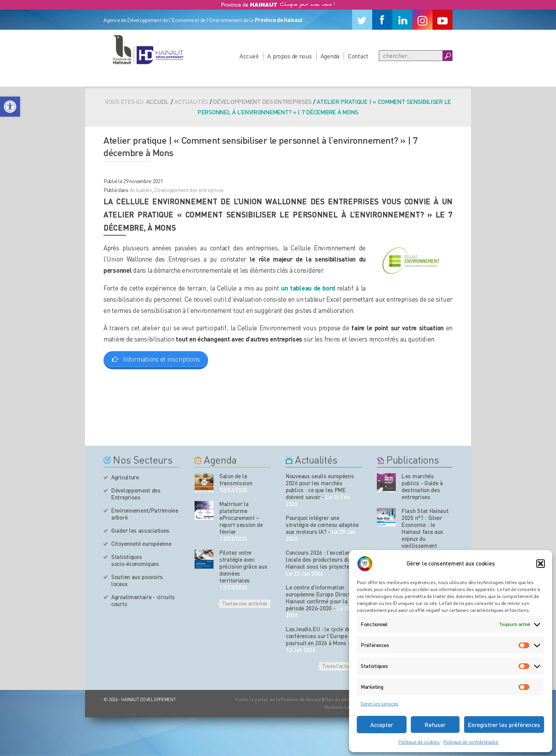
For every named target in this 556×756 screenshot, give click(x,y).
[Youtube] (442, 20)
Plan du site (336, 699)
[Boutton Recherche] (447, 56)
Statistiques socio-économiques (135, 560)
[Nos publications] (386, 483)
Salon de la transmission (236, 479)
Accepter (382, 725)
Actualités (141, 190)
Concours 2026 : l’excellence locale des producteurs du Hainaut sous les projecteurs (322, 559)
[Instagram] (422, 20)
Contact (358, 56)
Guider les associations (140, 530)
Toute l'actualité (340, 666)
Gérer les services (380, 704)
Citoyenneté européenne (141, 544)
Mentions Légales (343, 707)
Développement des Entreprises (136, 494)
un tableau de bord (308, 288)
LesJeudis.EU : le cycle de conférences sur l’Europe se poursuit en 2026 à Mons (320, 636)
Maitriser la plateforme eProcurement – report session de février (241, 518)
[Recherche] (411, 56)
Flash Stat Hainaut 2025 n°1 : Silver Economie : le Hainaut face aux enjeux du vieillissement (425, 528)
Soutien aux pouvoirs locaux (137, 580)
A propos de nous (290, 56)
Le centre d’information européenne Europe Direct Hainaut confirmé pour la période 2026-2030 (318, 598)
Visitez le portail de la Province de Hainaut (278, 699)
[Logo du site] (148, 49)
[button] (10, 107)
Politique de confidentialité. (471, 742)
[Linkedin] (402, 20)
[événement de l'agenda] (204, 483)
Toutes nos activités (245, 603)
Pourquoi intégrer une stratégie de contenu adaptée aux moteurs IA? (322, 525)
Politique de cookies (419, 742)
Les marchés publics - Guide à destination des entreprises (422, 486)
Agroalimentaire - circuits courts (143, 600)
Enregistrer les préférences (504, 725)
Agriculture (125, 477)
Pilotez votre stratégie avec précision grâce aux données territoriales (243, 566)
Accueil (249, 56)
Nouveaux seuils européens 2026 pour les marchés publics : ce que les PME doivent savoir (320, 486)
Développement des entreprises (262, 101)
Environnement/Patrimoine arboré (145, 514)
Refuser (435, 725)
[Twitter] (362, 20)
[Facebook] (382, 20)
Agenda (330, 56)
